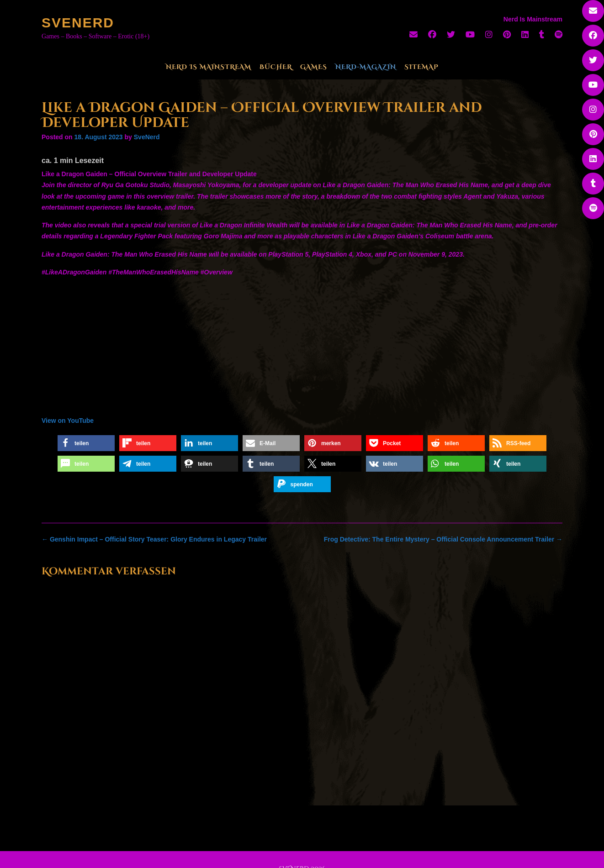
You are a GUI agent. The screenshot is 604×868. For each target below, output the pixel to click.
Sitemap (421, 67)
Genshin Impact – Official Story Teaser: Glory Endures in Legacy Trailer (154, 539)
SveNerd (78, 23)
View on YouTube (68, 421)
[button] (86, 443)
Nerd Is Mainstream (209, 67)
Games (314, 67)
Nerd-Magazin (366, 67)
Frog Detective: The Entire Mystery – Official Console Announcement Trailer (443, 539)
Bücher (276, 67)
